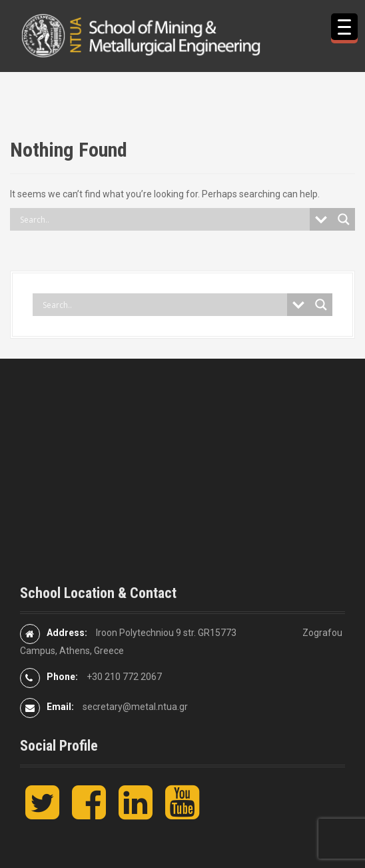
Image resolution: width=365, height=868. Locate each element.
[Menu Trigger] (344, 27)
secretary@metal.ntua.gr (135, 707)
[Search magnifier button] (344, 219)
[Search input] (163, 219)
